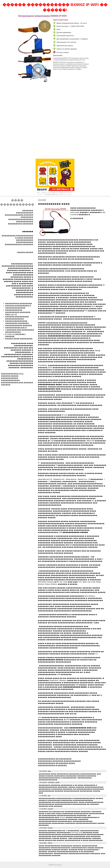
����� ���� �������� (19, 339)
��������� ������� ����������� (59, 761)
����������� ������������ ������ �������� (19, 215)
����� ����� (25, 252)
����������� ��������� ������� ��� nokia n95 (18, 312)
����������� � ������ (52, 765)
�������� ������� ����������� (67, 323)
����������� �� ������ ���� (56, 763)
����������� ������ (19, 325)
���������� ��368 (16, 328)
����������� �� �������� (55, 759)
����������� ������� (19, 244)
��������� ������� (21, 224)
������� (28, 210)
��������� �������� (19, 303)
